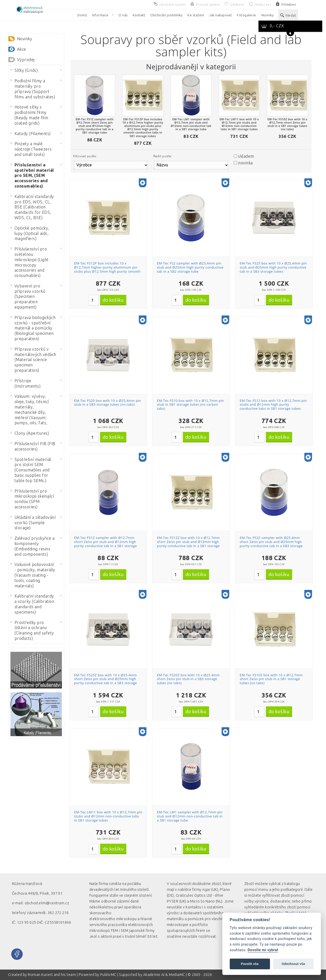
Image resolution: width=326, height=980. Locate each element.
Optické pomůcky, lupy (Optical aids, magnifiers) (30, 233)
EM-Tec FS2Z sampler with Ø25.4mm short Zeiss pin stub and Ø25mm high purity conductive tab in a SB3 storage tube (271, 544)
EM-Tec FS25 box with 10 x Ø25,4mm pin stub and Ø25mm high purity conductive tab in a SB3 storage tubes (273, 267)
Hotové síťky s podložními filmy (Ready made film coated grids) (29, 115)
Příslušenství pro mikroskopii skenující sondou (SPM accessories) (32, 499)
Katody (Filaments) (31, 134)
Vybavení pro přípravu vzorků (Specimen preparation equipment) (28, 296)
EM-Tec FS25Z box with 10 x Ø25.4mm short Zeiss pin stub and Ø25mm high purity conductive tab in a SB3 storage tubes (106, 681)
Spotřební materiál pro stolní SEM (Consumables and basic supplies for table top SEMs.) (31, 470)
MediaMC (177, 975)
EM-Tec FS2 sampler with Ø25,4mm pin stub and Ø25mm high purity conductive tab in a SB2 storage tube (190, 267)
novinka (245, 163)
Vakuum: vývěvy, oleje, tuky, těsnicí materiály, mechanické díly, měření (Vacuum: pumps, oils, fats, (30, 409)
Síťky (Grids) (24, 70)
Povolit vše (250, 964)
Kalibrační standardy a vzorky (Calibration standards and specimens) (32, 604)
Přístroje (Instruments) (25, 383)
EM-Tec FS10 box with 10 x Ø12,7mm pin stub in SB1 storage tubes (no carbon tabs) (190, 405)
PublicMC (108, 975)
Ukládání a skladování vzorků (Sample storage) (33, 523)
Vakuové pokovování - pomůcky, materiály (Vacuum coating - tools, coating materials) (33, 575)
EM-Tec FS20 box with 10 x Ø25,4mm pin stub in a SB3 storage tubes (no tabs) (108, 403)
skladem (246, 156)
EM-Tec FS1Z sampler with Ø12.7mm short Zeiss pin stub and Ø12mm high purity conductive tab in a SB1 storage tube (106, 544)
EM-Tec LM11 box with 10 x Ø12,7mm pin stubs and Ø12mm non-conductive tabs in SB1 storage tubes (108, 816)
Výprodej (26, 60)
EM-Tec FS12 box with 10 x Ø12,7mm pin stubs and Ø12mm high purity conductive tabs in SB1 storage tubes (273, 405)
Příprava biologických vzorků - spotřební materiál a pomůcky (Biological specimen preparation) (33, 328)
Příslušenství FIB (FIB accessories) (33, 446)
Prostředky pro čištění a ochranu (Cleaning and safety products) (32, 630)
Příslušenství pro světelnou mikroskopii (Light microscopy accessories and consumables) (30, 262)
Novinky (25, 39)
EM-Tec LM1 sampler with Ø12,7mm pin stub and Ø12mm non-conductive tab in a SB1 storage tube (190, 816)
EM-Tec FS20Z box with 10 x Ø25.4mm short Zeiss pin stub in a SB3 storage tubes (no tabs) (188, 679)
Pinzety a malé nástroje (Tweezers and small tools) (31, 149)
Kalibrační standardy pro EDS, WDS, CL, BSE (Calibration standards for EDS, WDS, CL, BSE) (32, 207)
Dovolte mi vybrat (263, 950)
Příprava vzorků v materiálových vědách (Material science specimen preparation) (33, 360)
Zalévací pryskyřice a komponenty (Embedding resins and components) (32, 546)
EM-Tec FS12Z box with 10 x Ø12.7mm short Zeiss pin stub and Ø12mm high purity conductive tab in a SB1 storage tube (188, 544)
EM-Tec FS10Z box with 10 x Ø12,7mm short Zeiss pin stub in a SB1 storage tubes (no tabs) (271, 679)
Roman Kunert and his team (52, 975)
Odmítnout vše (293, 964)
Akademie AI (154, 975)
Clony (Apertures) (30, 433)
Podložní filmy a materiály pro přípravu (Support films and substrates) (33, 89)
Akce (22, 49)
